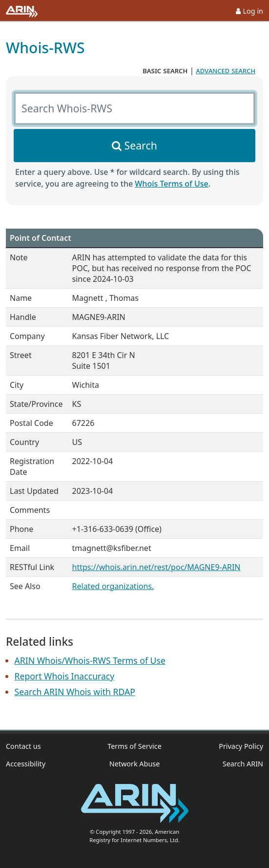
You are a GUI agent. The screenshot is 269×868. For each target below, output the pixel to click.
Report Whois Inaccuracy (65, 676)
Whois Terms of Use (171, 184)
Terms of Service (134, 746)
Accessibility (26, 764)
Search (141, 145)
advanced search (226, 70)
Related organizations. (113, 586)
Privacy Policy (241, 746)
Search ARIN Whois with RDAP (75, 692)
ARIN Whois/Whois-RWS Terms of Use (90, 660)
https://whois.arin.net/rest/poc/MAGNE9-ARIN (156, 567)
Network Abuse (135, 764)
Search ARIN (243, 764)
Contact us (23, 746)
